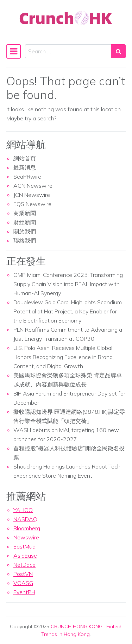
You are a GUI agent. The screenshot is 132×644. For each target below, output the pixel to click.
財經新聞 (25, 222)
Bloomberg (27, 528)
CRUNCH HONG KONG (77, 626)
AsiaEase (25, 556)
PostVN (23, 574)
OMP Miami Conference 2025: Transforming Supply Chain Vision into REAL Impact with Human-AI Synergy (68, 284)
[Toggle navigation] (14, 51)
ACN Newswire (33, 186)
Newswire (26, 537)
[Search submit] (118, 51)
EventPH (24, 592)
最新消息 (25, 167)
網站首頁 (25, 158)
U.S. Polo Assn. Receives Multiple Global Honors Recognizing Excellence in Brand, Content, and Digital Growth (64, 357)
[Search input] (68, 51)
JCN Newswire (32, 195)
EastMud (24, 546)
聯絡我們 (25, 240)
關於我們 (25, 231)
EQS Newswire (32, 204)
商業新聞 (25, 213)
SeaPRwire (27, 177)
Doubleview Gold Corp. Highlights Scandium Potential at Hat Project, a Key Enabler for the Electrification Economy (68, 311)
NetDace (24, 565)
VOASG (23, 583)
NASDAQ (25, 519)
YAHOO (23, 510)
